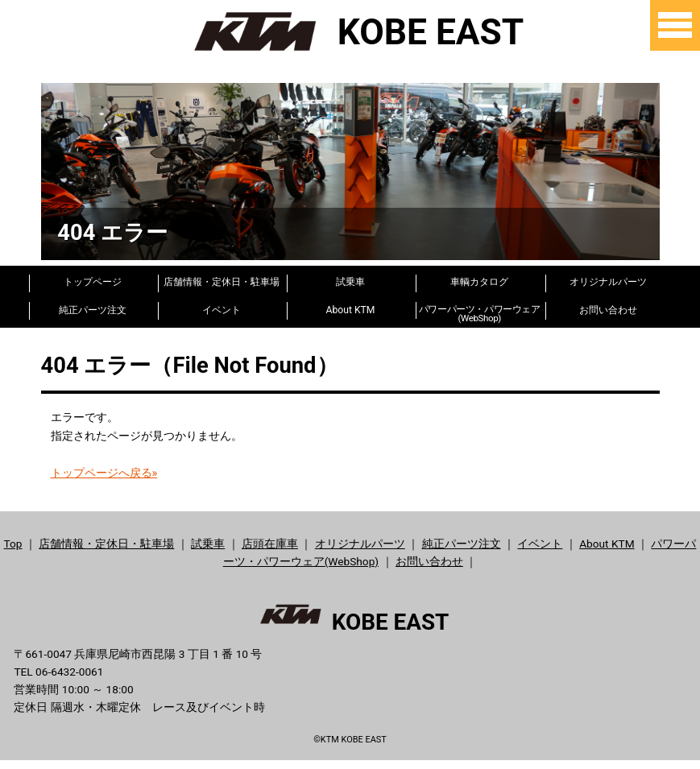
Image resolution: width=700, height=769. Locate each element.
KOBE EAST (350, 31)
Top (13, 543)
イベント (222, 309)
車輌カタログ (479, 282)
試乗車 (350, 282)
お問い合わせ (608, 309)
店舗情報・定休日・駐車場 (222, 282)
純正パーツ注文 (93, 309)
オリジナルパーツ (608, 282)
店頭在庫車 (270, 543)
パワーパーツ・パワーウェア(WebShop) (480, 310)
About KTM (351, 309)
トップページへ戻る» (104, 472)
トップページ (93, 282)
